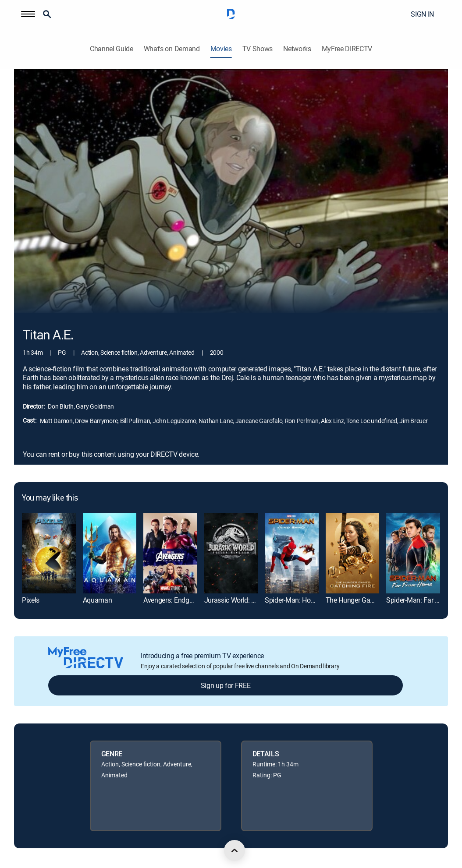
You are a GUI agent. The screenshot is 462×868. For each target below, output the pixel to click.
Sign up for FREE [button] (226, 685)
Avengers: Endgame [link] (173, 600)
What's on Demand (172, 49)
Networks (297, 49)
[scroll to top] (235, 850)
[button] (28, 14)
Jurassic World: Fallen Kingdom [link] (251, 600)
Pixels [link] (31, 600)
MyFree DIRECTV (347, 49)
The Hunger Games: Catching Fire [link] (375, 600)
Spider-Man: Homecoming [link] (304, 600)
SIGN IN (422, 14)
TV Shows (258, 49)
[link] (49, 553)
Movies (221, 49)
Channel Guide (112, 49)
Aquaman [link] (98, 600)
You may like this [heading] (50, 498)
